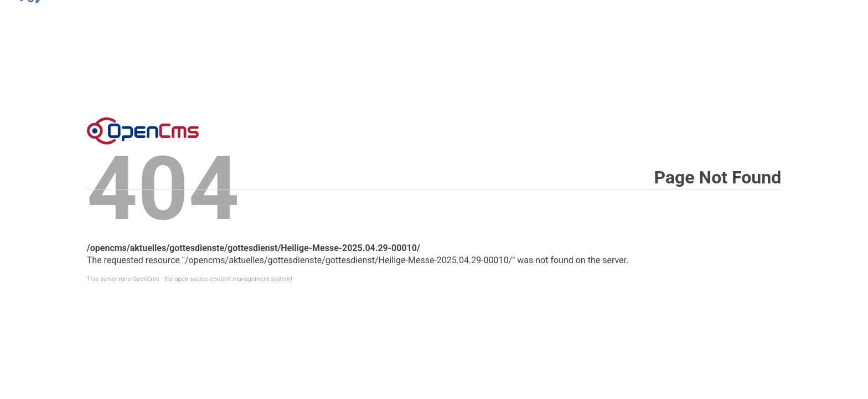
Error (143, 131)
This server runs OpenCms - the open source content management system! (190, 279)
